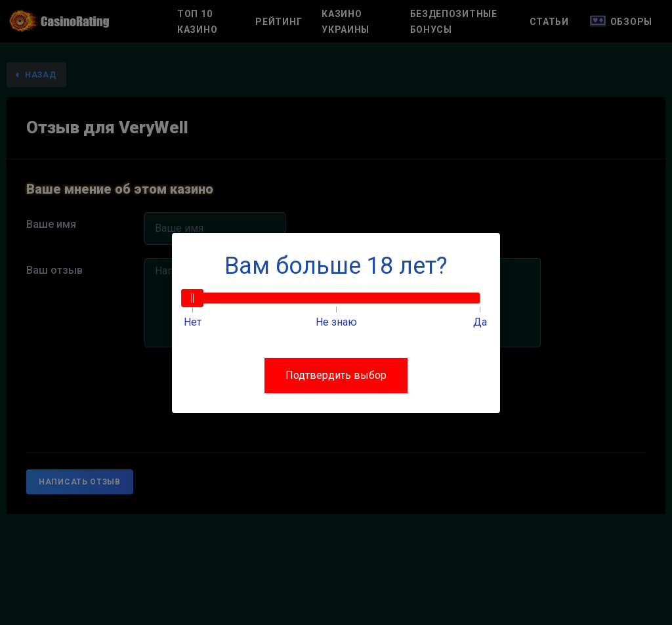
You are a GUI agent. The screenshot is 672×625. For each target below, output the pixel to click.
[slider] (192, 298)
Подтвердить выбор (336, 375)
